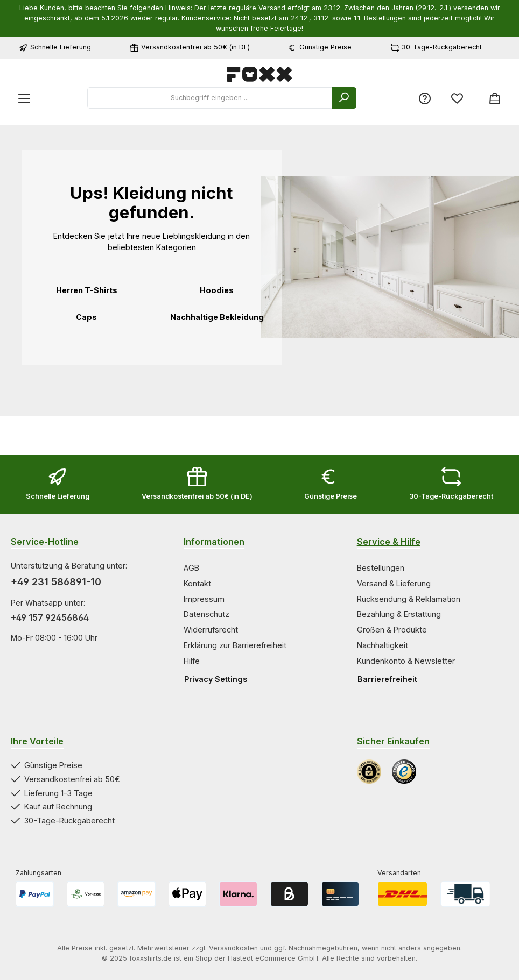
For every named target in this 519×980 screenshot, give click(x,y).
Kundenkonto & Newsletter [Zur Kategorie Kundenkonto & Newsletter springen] (406, 661)
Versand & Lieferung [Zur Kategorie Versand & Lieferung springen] (394, 583)
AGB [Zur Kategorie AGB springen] (191, 568)
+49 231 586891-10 (56, 582)
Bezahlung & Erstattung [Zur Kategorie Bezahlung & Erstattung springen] (399, 614)
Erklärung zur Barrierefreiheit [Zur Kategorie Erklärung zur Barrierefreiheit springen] (235, 645)
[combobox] (210, 98)
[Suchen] (344, 98)
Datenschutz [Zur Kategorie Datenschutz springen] (206, 614)
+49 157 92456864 (50, 617)
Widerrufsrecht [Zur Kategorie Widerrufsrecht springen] (211, 630)
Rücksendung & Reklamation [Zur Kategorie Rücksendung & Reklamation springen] (409, 599)
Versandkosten (233, 948)
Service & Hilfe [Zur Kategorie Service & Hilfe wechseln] (389, 542)
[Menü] (24, 98)
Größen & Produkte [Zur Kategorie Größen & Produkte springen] (392, 630)
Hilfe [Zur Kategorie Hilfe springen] (192, 661)
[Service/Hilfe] (425, 98)
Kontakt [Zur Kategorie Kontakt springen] (197, 583)
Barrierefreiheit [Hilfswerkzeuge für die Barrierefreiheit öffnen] (387, 679)
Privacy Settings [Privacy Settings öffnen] (216, 679)
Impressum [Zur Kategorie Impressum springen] (204, 599)
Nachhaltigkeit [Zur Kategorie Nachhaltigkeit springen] (383, 645)
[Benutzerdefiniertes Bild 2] (404, 772)
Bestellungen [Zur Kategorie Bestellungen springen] (381, 568)
